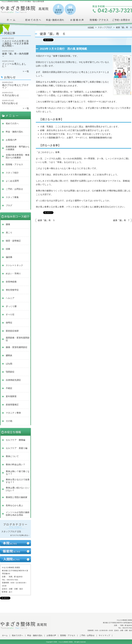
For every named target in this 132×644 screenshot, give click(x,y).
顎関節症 (10, 372)
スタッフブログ (105, 27)
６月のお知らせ (11, 95)
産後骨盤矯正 (12, 405)
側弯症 (9, 323)
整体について (12, 456)
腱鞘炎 (9, 355)
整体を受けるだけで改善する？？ (18, 481)
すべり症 (10, 314)
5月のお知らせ (10, 103)
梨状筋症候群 (12, 331)
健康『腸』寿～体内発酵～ (15, 55)
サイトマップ (104, 635)
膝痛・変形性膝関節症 (17, 347)
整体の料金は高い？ (15, 464)
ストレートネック (14, 265)
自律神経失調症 (13, 380)
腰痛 (8, 224)
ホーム (11, 21)
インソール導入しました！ (14, 65)
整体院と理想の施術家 (17, 497)
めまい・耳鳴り (13, 274)
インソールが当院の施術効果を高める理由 (18, 514)
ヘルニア (10, 298)
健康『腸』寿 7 (121, 220)
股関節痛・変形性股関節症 (18, 339)
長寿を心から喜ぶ (14, 505)
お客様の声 (77, 21)
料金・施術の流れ (55, 21)
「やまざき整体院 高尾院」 (66, 642)
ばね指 (9, 364)
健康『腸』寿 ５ (46, 220)
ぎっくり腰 (11, 306)
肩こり (9, 233)
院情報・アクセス (99, 21)
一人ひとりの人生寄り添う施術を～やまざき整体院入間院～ (15, 43)
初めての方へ (33, 21)
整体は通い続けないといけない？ (18, 489)
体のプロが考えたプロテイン (15, 86)
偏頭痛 (9, 257)
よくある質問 (12, 181)
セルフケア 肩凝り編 (17, 448)
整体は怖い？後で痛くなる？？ (18, 473)
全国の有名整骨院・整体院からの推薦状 (18, 156)
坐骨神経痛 (11, 282)
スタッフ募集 (12, 197)
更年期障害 (11, 396)
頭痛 (8, 249)
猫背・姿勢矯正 (13, 241)
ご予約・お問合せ (121, 21)
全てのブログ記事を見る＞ (20, 535)
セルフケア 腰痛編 (15, 440)
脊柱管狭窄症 (12, 290)
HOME (91, 27)
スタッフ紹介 (12, 173)
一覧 (27, 71)
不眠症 (9, 388)
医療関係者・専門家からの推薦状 (18, 148)
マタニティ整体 (13, 413)
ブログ (9, 205)
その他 (9, 421)
